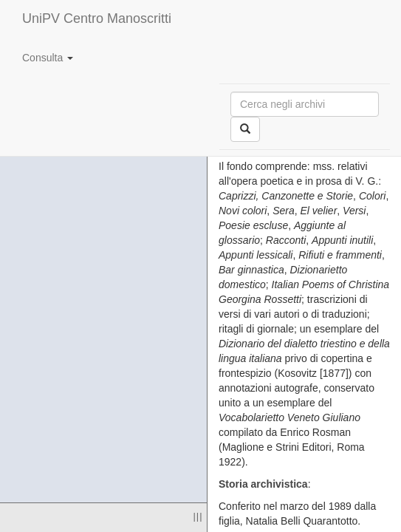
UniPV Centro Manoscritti (97, 18)
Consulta (48, 58)
